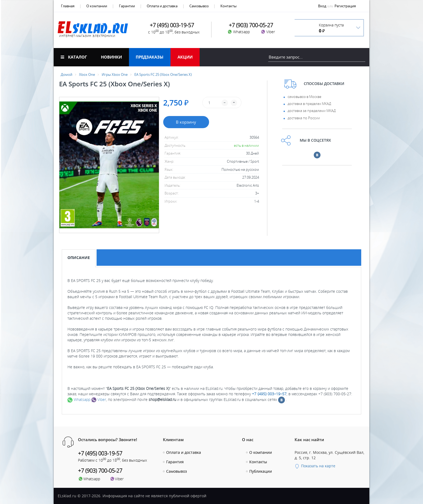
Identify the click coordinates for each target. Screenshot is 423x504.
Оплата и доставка (162, 6)
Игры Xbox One (115, 74)
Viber (99, 399)
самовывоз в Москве (304, 97)
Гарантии (127, 6)
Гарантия (175, 462)
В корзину (186, 122)
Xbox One (87, 74)
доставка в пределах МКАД (309, 104)
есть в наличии (246, 145)
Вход (322, 6)
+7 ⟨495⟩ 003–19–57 (269, 394)
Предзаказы (150, 57)
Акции (185, 57)
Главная (68, 6)
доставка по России (304, 118)
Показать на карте (315, 466)
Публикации (261, 471)
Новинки (111, 57)
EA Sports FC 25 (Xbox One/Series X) (163, 74)
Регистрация (345, 6)
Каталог (74, 57)
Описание (79, 258)
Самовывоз (199, 6)
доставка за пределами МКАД (312, 111)
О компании (97, 6)
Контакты (228, 6)
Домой (66, 74)
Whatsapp (79, 399)
